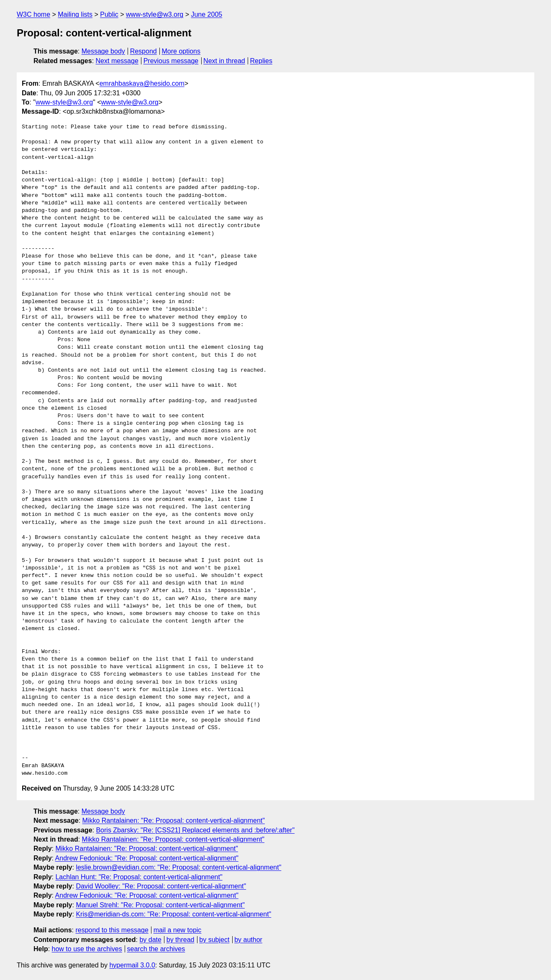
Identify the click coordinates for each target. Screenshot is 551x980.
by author (248, 940)
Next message (117, 61)
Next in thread (224, 61)
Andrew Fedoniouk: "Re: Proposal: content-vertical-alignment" (147, 858)
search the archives (156, 949)
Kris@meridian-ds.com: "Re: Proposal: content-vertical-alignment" (173, 914)
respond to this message (112, 930)
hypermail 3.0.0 (132, 965)
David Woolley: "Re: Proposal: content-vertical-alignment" (161, 886)
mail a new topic (178, 930)
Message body (103, 51)
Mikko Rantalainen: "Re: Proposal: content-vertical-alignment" (174, 820)
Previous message (171, 61)
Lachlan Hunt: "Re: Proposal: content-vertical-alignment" (139, 877)
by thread (181, 940)
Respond (144, 51)
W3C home (33, 14)
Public (109, 14)
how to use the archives (87, 949)
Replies (261, 61)
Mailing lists (75, 14)
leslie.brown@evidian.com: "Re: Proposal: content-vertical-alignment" (178, 867)
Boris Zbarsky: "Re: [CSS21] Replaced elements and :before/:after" (195, 830)
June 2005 (206, 14)
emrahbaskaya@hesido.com (142, 83)
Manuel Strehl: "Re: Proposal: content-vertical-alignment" (160, 905)
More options (181, 51)
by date (150, 940)
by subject (214, 940)
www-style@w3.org (155, 14)
